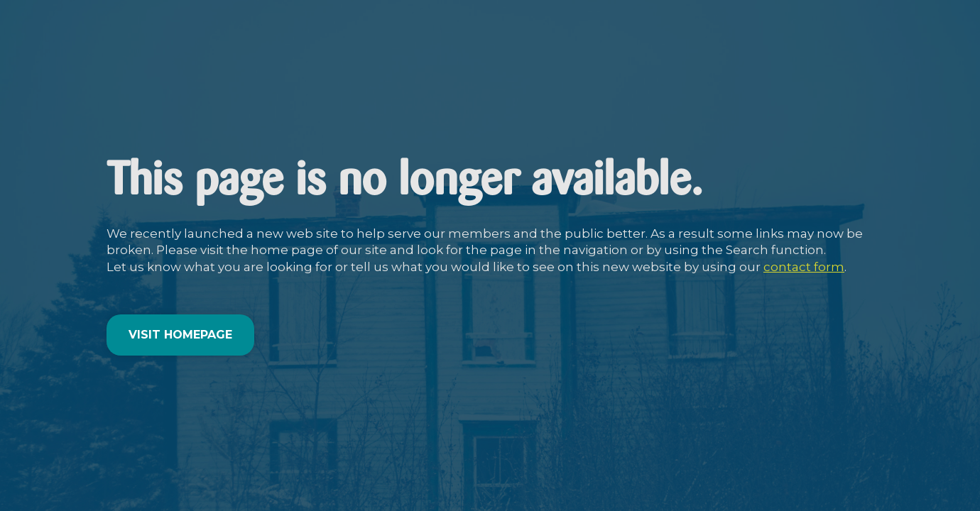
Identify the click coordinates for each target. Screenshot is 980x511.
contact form (804, 267)
